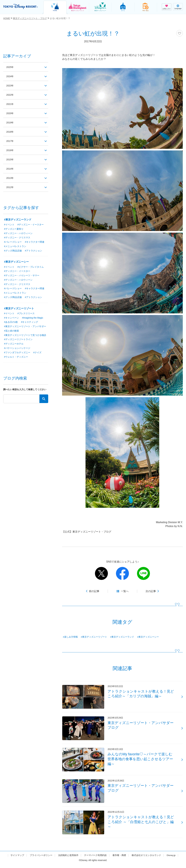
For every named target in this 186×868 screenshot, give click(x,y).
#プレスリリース (26, 314)
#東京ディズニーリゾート (94, 637)
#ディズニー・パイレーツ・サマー (22, 276)
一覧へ (125, 591)
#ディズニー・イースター (31, 225)
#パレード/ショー (13, 242)
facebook (122, 573)
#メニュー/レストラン (15, 247)
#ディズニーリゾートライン (18, 340)
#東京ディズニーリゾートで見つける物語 (25, 336)
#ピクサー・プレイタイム (31, 267)
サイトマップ (17, 859)
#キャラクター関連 (35, 242)
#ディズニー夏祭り (14, 229)
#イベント (9, 225)
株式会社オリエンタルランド (146, 859)
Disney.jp (171, 859)
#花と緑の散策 (11, 332)
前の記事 (94, 591)
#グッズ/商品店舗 (13, 251)
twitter (101, 573)
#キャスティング (30, 323)
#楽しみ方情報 (70, 637)
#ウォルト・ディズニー (16, 358)
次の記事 (151, 591)
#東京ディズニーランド (122, 637)
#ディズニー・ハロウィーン (18, 233)
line (143, 573)
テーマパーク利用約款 (95, 859)
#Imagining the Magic (33, 318)
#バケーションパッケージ (17, 349)
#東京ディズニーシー (148, 637)
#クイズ (37, 353)
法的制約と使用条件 (68, 859)
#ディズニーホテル (14, 345)
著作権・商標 (119, 859)
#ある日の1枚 (11, 323)
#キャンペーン (11, 318)
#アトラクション (33, 251)
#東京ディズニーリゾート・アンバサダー (25, 327)
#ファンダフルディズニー (17, 353)
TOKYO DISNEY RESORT (21, 7)
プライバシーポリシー (41, 859)
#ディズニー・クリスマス (17, 238)
